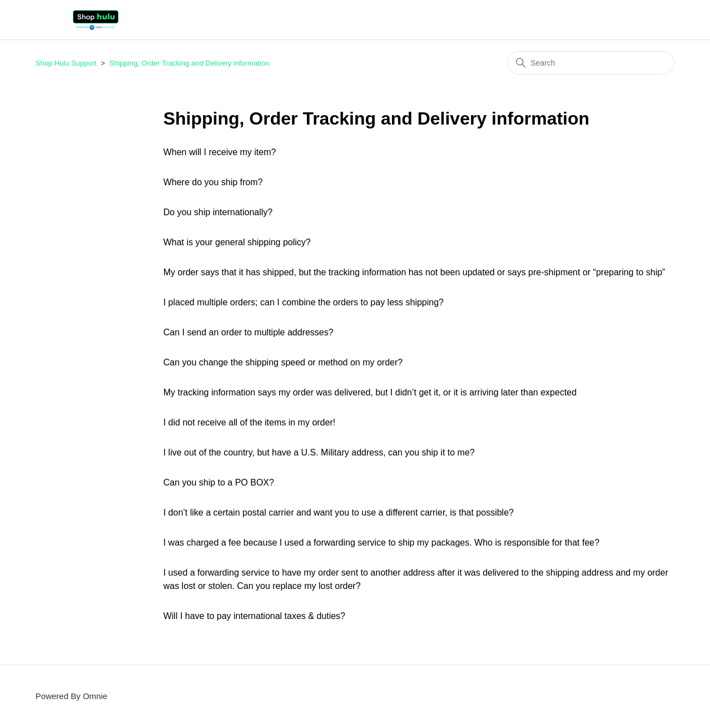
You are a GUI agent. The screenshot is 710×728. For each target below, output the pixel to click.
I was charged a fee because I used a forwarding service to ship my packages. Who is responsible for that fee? (381, 543)
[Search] (591, 63)
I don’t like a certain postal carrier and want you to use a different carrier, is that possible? (339, 512)
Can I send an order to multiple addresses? (249, 332)
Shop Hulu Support (66, 63)
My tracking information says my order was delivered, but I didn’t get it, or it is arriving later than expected (370, 392)
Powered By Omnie (71, 696)
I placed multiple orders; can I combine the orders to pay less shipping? (304, 302)
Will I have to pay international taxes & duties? (254, 616)
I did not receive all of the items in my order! (249, 422)
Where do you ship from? (213, 182)
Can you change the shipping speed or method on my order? (283, 362)
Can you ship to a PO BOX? (219, 482)
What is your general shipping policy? (237, 242)
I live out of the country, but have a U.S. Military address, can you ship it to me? (319, 452)
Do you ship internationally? (218, 212)
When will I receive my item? (220, 152)
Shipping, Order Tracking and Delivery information (190, 63)
